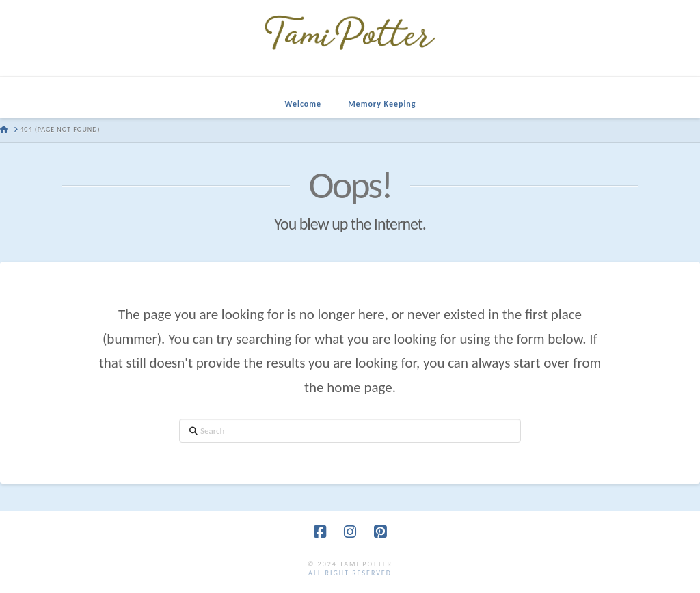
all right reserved (350, 573)
